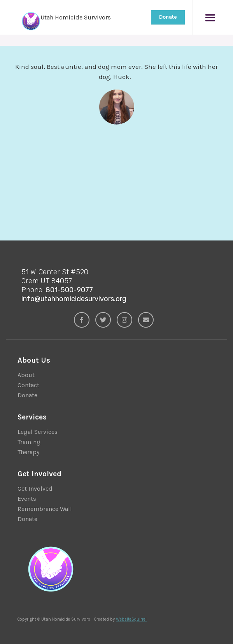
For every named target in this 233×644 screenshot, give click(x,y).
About (26, 375)
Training (29, 442)
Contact (28, 385)
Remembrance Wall (45, 509)
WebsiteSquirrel (131, 619)
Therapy (28, 452)
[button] (210, 17)
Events (27, 499)
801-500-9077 (69, 290)
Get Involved (35, 489)
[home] (58, 17)
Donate (168, 17)
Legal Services (38, 432)
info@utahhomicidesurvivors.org (74, 299)
